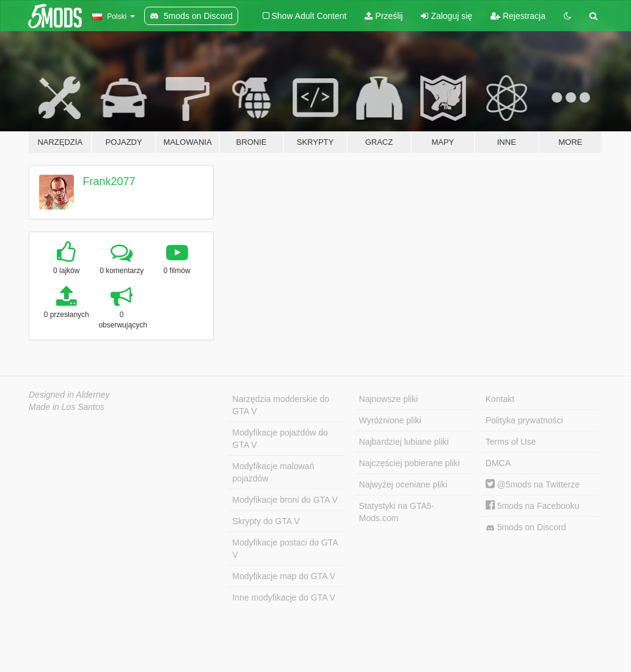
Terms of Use (511, 442)
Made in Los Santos (67, 407)
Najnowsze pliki (388, 399)
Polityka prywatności (524, 420)
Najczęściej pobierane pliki (410, 463)
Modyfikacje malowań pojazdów (273, 472)
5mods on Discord (526, 528)
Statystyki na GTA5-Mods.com (397, 512)
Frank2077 (109, 181)
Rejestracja (518, 16)
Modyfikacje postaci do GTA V (285, 549)
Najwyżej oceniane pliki (403, 484)
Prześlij (384, 16)
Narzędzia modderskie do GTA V (281, 405)
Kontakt (500, 399)
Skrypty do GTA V (266, 521)
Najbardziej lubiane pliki (404, 442)
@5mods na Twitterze (533, 484)
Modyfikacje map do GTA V (284, 576)
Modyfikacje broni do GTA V (285, 500)
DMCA (498, 463)
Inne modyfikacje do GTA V (284, 597)
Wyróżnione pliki (390, 420)
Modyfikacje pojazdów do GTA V (280, 439)
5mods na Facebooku (533, 506)
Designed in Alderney (69, 395)
